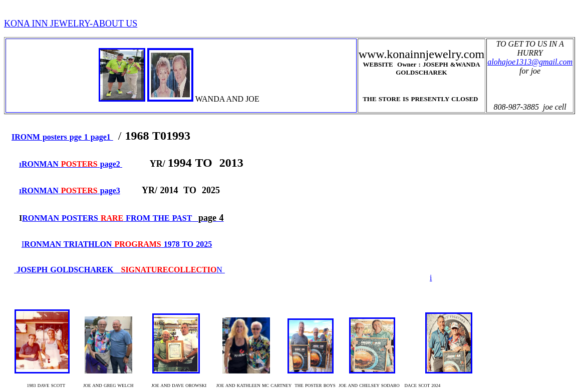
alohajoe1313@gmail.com (530, 62)
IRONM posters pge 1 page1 (62, 137)
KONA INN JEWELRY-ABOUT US (71, 24)
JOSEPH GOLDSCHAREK (115, 270)
